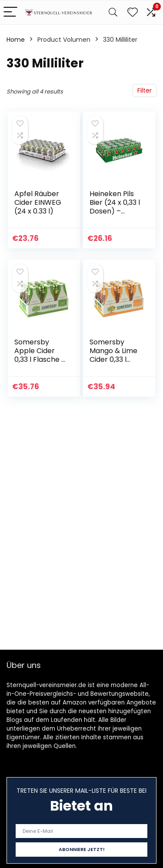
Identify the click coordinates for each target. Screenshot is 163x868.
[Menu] (10, 12)
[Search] (113, 12)
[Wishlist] (133, 12)
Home (16, 40)
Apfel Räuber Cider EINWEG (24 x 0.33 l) (38, 202)
